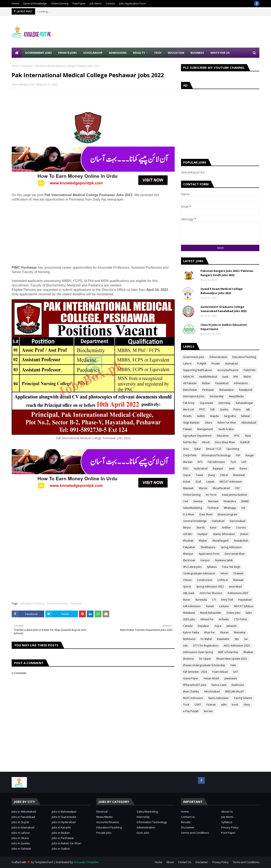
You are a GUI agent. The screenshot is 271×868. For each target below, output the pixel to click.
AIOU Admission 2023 (237, 646)
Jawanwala (231, 678)
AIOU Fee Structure (211, 593)
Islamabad (231, 364)
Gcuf (198, 482)
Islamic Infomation (224, 534)
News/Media (236, 396)
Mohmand (189, 639)
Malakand (189, 613)
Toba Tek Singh (231, 567)
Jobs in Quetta (21, 843)
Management (205, 429)
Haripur (205, 560)
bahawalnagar (244, 403)
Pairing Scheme (243, 698)
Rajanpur (218, 468)
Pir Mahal (206, 639)
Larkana (224, 606)
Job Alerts (96, 3)
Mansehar (240, 632)
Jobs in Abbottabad (24, 812)
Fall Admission (216, 462)
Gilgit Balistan (191, 423)
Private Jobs (104, 833)
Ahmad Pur (207, 619)
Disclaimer (188, 827)
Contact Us (188, 817)
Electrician (189, 560)
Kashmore (238, 685)
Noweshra (230, 501)
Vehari (224, 573)
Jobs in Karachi (61, 827)
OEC (238, 488)
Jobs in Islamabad (23, 827)
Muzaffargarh (221, 541)
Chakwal (238, 573)
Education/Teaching (32, 603)
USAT (198, 705)
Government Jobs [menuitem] (38, 53)
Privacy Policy (230, 827)
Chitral (224, 475)
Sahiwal (245, 416)
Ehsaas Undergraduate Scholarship (204, 665)
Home (15, 3)
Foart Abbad (220, 672)
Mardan (188, 462)
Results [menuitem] (139, 53)
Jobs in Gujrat (20, 822)
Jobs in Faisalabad (23, 817)
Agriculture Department (197, 436)
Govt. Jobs (143, 833)
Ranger (250, 455)
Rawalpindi (246, 390)
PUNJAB (202, 364)
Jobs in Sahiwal (21, 849)
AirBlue (226, 528)
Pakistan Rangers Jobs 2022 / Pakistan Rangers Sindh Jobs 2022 (227, 273)
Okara (208, 423)
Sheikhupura (208, 547)
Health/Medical (208, 377)
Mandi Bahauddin (211, 613)
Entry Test (227, 600)
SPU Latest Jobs (192, 567)
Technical (213, 508)
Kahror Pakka (191, 632)
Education (223, 436)
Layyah (210, 482)
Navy (248, 436)
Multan (206, 383)
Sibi (237, 639)
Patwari (188, 429)
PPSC (202, 409)
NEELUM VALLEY (234, 691)
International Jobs (194, 396)
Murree (203, 488)
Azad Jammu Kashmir (235, 495)
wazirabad (235, 587)
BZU (186, 468)
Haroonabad (238, 521)
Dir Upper (205, 659)
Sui (246, 639)
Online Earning (60, 3)
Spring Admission (231, 547)
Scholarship (217, 396)
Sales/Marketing (193, 508)
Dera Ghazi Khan (225, 442)
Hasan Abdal (211, 678)
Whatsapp (230, 508)
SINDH (247, 377)
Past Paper (79, 3)
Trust (186, 705)
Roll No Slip (190, 442)
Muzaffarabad (221, 488)
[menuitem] (17, 53)
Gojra (218, 626)
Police (237, 409)
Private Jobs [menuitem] (68, 53)
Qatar (197, 449)
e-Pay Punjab (191, 711)
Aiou (186, 449)
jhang (211, 475)
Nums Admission (218, 698)
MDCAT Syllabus (244, 606)
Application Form (209, 554)
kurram (208, 711)
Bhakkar (248, 652)
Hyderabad (201, 468)
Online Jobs (233, 613)
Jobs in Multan (61, 833)
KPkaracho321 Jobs (195, 685)
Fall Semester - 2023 (195, 672)
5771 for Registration (206, 646)
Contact (110, 3)
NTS (200, 462)
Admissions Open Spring (198, 652)
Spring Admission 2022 (210, 587)
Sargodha (230, 416)
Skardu (201, 528)
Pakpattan (189, 547)
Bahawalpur (227, 390)
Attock (206, 442)
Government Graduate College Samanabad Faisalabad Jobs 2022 (223, 309)
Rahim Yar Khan (227, 423)
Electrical (102, 812)
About (170, 862)
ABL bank (189, 593)
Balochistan (190, 390)
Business (188, 659)
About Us (227, 812)
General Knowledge (35, 3)
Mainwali (238, 580)
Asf (243, 508)
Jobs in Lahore (21, 833)
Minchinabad (212, 691)
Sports (187, 587)
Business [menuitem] (197, 53)
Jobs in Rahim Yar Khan (67, 843)
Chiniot (187, 580)
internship (225, 403)
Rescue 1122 (214, 449)
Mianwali (188, 488)
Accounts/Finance (228, 370)
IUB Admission (192, 606)
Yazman (211, 705)
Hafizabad (218, 521)
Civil (186, 501)
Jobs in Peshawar (63, 838)
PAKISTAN (250, 370)
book (235, 705)
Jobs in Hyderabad (64, 822)
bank (225, 377)
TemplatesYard (44, 862)
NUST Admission (193, 698)
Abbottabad (249, 423)
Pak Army (189, 403)
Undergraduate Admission (199, 573)
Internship (143, 817)
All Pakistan (190, 383)
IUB (213, 409)
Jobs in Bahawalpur (64, 812)
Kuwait (210, 606)
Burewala (201, 600)
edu (185, 646)
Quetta (224, 409)
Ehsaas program (227, 514)
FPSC (237, 436)
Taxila (199, 475)
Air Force (211, 495)
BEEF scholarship (228, 652)
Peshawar (27, 66)
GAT (235, 672)
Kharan (224, 632)
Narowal (213, 501)
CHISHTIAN (190, 455)
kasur (213, 528)
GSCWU (188, 534)
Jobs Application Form (133, 3)
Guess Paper (191, 678)
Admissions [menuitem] (118, 53)
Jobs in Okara (20, 838)
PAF (238, 455)
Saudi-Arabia (226, 429)
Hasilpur (203, 534)
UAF (244, 462)
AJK (248, 409)
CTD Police (240, 619)
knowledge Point (25, 85)
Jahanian (232, 626)
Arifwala (224, 619)
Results (187, 416)
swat (232, 468)
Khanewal (239, 475)
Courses (241, 528)
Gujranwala (206, 403)
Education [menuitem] (176, 53)
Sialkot (201, 416)
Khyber (203, 541)
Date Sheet (206, 514)
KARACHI (188, 377)
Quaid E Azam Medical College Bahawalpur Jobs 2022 (222, 291)
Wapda (214, 416)
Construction (205, 580)
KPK (236, 377)
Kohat (187, 482)
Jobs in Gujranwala (64, 817)
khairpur (188, 554)
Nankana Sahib (224, 560)
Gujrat (187, 475)
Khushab (188, 541)
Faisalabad (222, 383)
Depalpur (203, 626)
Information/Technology (216, 455)
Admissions (241, 383)
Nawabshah (241, 541)
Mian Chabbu (191, 691)
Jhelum (244, 534)
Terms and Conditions (195, 833)
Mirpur (187, 528)
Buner (187, 600)
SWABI (245, 501)
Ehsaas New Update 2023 (232, 659)
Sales (249, 613)
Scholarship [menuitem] (93, 53)
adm (224, 705)
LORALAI (223, 580)
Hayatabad (245, 600)
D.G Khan (189, 514)
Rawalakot (223, 639)
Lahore (187, 364)
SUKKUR (245, 442)
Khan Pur (210, 632)
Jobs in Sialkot (61, 849)
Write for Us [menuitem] (220, 53)
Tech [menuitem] (158, 53)
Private (216, 364)
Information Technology (152, 822)
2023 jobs (189, 619)
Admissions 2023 (238, 593)
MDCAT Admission (231, 482)
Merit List (189, 409)
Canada (188, 626)
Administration (218, 357)
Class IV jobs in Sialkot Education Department (224, 327)
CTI (214, 600)
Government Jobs (57, 603)
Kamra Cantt (219, 685)
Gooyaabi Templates (86, 862)
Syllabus (212, 567)
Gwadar (198, 501)
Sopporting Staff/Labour (198, 370)
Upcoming (233, 449)
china (247, 705)
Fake (233, 665)
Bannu (243, 468)
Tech (233, 462)
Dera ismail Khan (235, 554)
